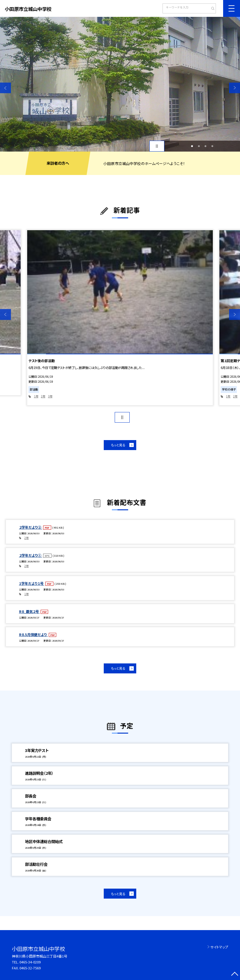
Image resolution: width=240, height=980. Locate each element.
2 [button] (199, 146)
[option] (120, 84)
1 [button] (192, 146)
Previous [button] (5, 88)
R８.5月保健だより (33, 634)
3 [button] (206, 146)
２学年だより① (31, 555)
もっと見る (118, 445)
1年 (36, 396)
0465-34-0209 (30, 962)
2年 (43, 396)
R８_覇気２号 (29, 611)
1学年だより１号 (32, 583)
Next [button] (235, 88)
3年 (50, 396)
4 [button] (212, 146)
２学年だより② (31, 527)
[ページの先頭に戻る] (235, 975)
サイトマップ (219, 947)
